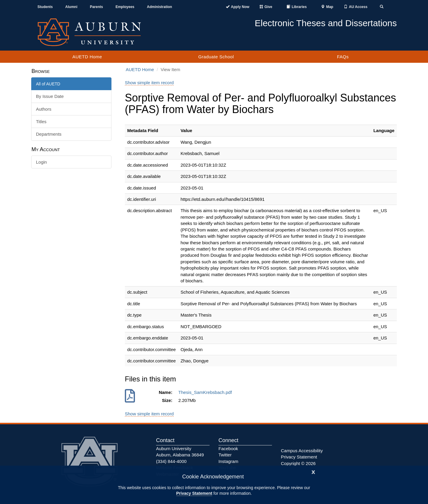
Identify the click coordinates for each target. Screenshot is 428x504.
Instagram (228, 461)
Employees (125, 7)
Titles (41, 122)
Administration (159, 7)
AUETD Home (87, 57)
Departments (49, 134)
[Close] (313, 471)
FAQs (343, 57)
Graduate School (216, 57)
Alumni (71, 7)
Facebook (228, 449)
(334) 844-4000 (171, 461)
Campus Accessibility (302, 451)
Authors (44, 109)
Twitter (225, 455)
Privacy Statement (194, 493)
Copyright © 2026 (298, 463)
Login (41, 162)
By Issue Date (50, 96)
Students (45, 7)
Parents (96, 7)
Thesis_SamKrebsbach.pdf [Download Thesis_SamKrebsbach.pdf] (206, 392)
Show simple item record (149, 83)
